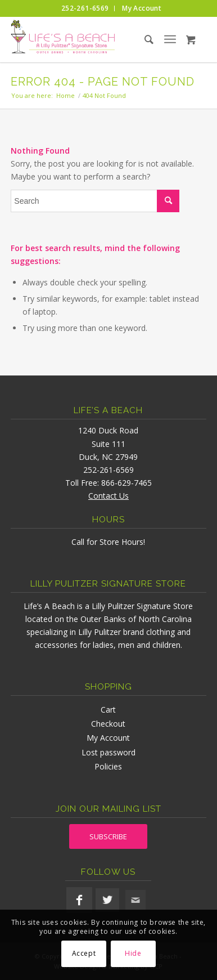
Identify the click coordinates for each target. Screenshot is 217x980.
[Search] (139, 39)
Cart (108, 710)
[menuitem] (85, 8)
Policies (108, 766)
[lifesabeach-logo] (89, 39)
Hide (133, 953)
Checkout (108, 724)
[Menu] (170, 39)
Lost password (108, 752)
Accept (84, 953)
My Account (108, 738)
